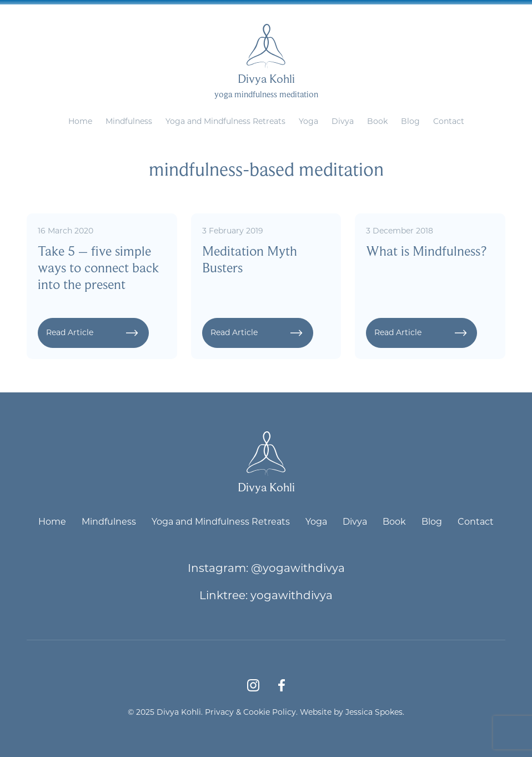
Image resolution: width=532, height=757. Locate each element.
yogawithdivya (292, 595)
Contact (449, 121)
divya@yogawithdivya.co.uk (292, 9)
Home (80, 121)
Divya (343, 121)
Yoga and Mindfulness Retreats (225, 121)
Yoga (308, 121)
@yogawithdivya (298, 567)
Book (377, 121)
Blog (410, 121)
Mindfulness (129, 121)
